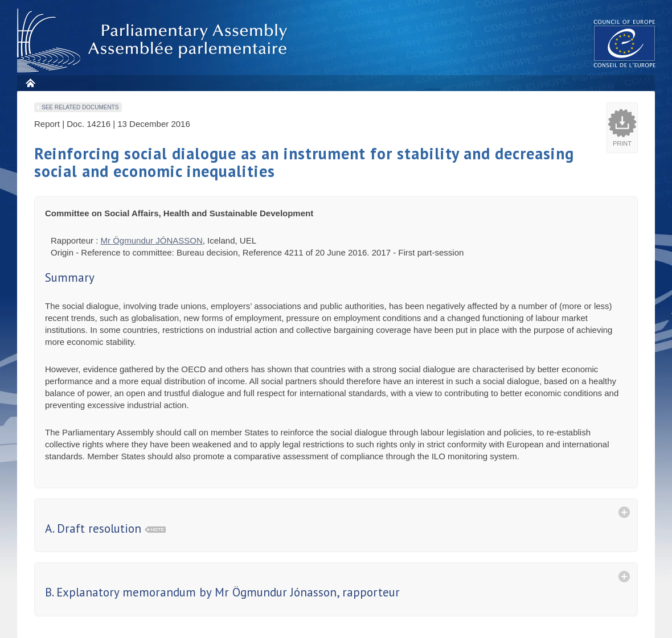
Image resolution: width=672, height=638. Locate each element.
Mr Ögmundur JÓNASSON (152, 240)
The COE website (625, 43)
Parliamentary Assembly (154, 41)
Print (622, 143)
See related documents (80, 107)
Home (30, 83)
